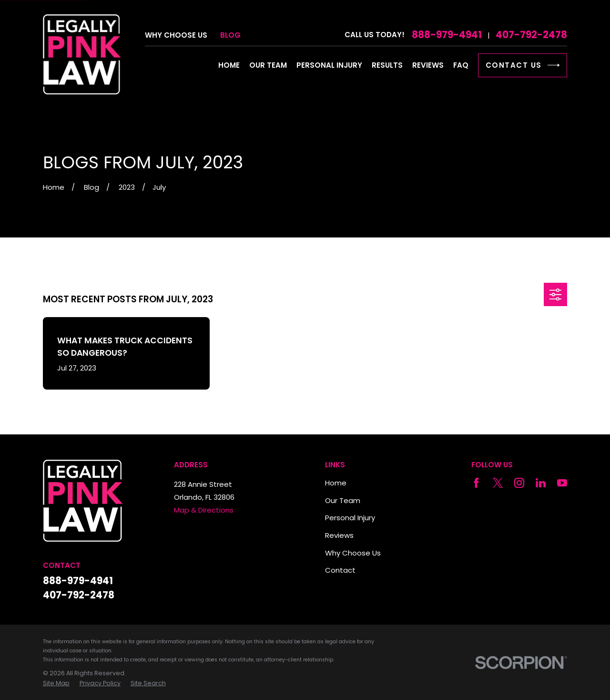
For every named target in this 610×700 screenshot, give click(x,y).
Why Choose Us (176, 35)
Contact (340, 570)
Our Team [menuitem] (268, 65)
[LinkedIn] (541, 483)
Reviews (339, 535)
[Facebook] (476, 483)
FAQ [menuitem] (461, 65)
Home (336, 483)
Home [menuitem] (229, 65)
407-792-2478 (531, 35)
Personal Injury (350, 518)
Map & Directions (204, 510)
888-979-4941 (447, 35)
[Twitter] (498, 483)
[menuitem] (56, 683)
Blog (230, 35)
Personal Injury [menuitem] (329, 65)
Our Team (343, 500)
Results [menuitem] (387, 65)
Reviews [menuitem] (428, 65)
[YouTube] (562, 483)
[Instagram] (519, 483)
